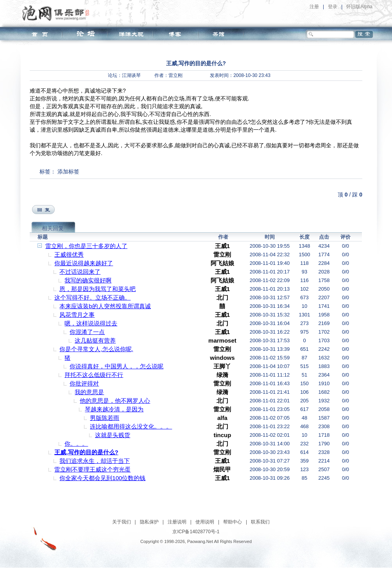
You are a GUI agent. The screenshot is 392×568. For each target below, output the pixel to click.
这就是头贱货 (113, 435)
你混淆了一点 (87, 332)
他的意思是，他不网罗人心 (115, 401)
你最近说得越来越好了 (84, 263)
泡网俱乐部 (58, 13)
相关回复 (53, 228)
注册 (314, 7)
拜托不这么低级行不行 (94, 375)
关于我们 (122, 522)
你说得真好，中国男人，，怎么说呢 (116, 366)
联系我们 (260, 522)
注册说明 (177, 522)
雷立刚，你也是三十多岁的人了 (86, 246)
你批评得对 (84, 383)
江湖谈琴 (131, 75)
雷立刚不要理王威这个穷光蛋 (92, 469)
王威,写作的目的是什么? (86, 452)
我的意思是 (89, 392)
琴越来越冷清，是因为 (114, 409)
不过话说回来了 (80, 272)
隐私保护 (149, 522)
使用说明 (205, 522)
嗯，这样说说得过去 (91, 323)
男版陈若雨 (105, 418)
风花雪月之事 (77, 315)
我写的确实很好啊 (88, 280)
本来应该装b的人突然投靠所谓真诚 (105, 306)
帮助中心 (233, 522)
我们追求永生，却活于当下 (95, 461)
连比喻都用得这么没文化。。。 (131, 426)
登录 (333, 7)
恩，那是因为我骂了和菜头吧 (98, 289)
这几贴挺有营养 (95, 340)
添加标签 (68, 171)
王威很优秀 (69, 255)
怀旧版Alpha (359, 7)
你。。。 (76, 444)
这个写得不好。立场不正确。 (92, 297)
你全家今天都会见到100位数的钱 (102, 478)
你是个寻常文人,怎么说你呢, (96, 349)
